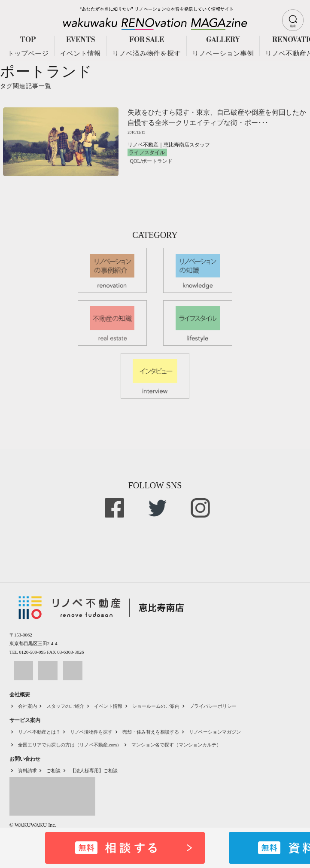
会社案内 (27, 706)
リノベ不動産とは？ (39, 732)
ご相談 (53, 771)
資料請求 (27, 771)
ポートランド (157, 161)
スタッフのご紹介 (65, 706)
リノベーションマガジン (215, 732)
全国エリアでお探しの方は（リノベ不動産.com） (70, 745)
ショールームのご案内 (156, 706)
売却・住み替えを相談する (151, 732)
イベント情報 (108, 706)
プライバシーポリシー (213, 706)
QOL (135, 161)
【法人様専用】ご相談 (94, 771)
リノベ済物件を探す (91, 732)
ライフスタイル (147, 152)
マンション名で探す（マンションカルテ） (176, 745)
